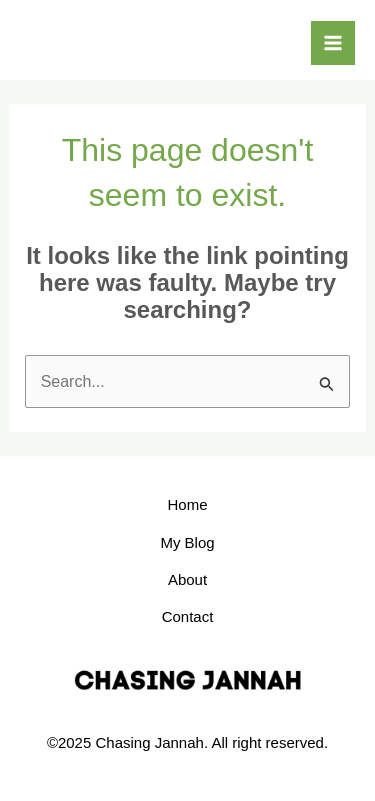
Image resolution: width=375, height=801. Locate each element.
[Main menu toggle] (333, 43)
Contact (188, 616)
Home (187, 504)
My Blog (187, 542)
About (187, 579)
